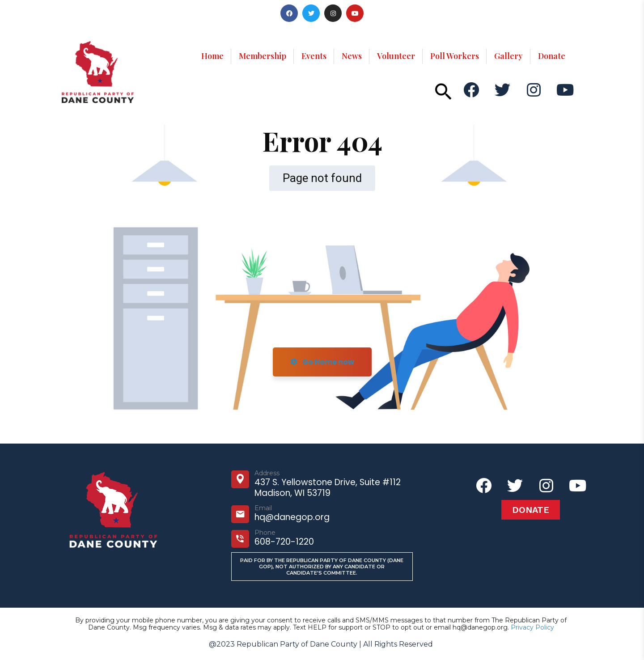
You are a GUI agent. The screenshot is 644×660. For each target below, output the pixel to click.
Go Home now (322, 362)
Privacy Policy (532, 627)
